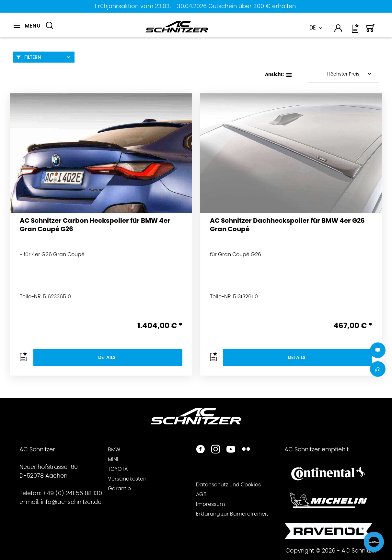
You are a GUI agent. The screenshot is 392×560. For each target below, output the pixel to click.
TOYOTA (118, 469)
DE (312, 28)
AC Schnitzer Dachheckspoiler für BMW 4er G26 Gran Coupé (287, 225)
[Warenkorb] (371, 31)
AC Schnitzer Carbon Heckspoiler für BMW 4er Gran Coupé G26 (95, 225)
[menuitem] (27, 29)
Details (107, 357)
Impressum (210, 504)
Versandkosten (127, 479)
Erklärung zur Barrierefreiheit (232, 514)
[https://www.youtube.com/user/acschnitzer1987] (231, 450)
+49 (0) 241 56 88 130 (72, 493)
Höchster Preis (343, 74)
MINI (113, 459)
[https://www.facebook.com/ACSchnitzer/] (200, 450)
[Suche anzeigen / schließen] (50, 26)
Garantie (119, 489)
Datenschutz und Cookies (228, 485)
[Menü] (27, 26)
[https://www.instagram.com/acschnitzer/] (216, 450)
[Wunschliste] (356, 31)
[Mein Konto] (339, 29)
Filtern (29, 57)
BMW (114, 450)
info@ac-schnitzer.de (71, 502)
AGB (201, 494)
